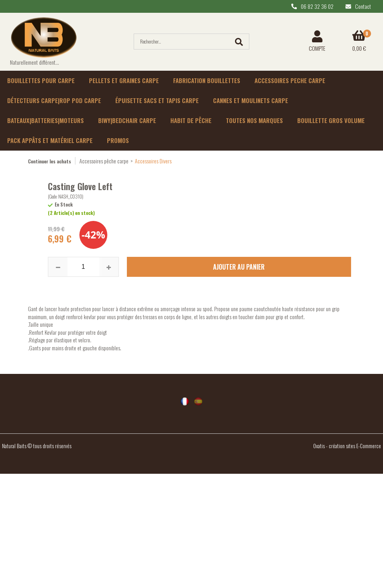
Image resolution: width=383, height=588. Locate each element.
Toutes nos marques (254, 120)
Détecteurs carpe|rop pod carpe (54, 100)
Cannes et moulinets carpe (251, 100)
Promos (118, 140)
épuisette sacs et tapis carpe (157, 100)
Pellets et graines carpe (124, 80)
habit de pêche (191, 120)
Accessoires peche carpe (290, 80)
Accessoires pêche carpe (104, 161)
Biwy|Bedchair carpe (127, 120)
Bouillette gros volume (331, 120)
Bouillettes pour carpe (41, 80)
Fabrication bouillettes (207, 80)
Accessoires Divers (153, 161)
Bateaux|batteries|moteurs (45, 120)
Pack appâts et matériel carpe (50, 140)
